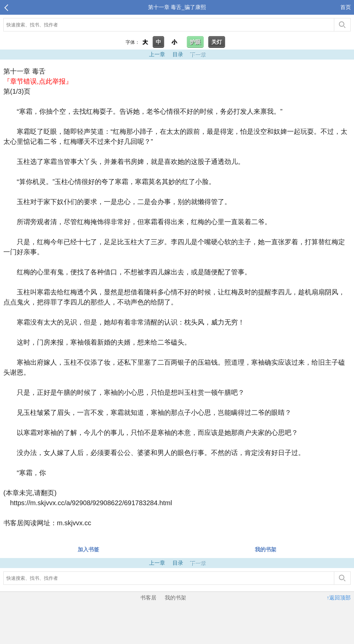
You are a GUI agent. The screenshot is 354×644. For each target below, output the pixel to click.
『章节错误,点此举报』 (38, 81)
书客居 (148, 598)
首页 (346, 7)
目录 (178, 54)
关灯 (217, 42)
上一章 (157, 54)
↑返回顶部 (339, 598)
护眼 (195, 42)
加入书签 (88, 549)
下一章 (198, 54)
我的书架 (266, 549)
